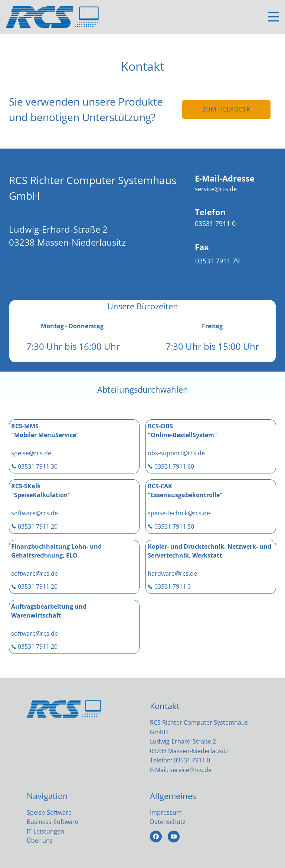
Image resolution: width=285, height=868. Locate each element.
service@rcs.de (191, 770)
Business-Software (53, 822)
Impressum (166, 812)
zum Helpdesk (226, 109)
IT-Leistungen (45, 831)
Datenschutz (168, 822)
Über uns (40, 841)
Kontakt (165, 706)
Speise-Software (49, 812)
